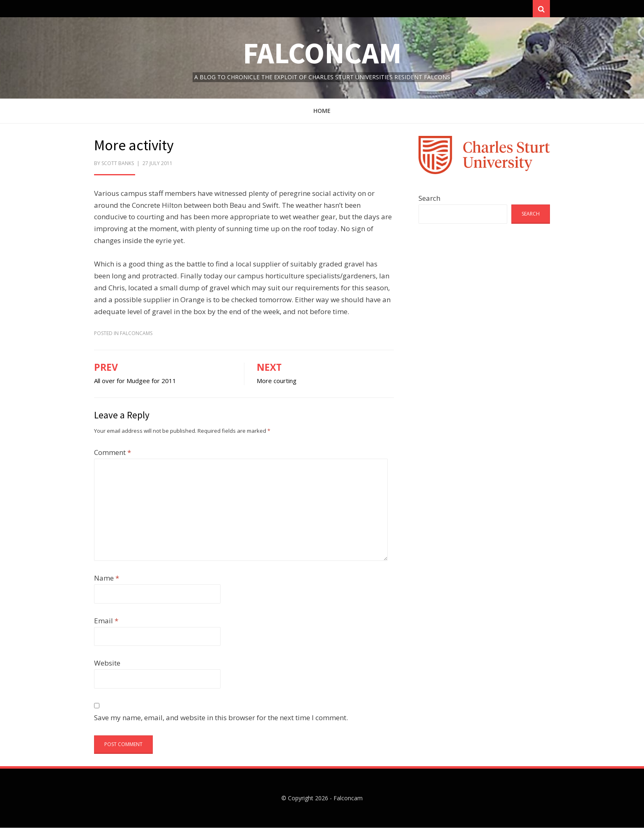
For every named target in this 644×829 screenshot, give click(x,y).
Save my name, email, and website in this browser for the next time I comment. (221, 719)
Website (107, 664)
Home (322, 112)
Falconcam (322, 54)
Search (429, 199)
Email (106, 622)
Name (107, 579)
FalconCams (136, 334)
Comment (113, 454)
